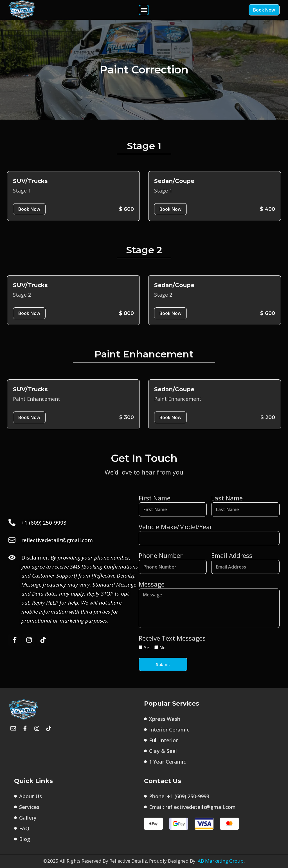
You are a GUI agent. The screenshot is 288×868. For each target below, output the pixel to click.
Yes (148, 648)
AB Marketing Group (221, 861)
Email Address (232, 555)
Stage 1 (22, 191)
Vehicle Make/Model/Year (175, 527)
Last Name (227, 498)
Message (152, 584)
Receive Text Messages (172, 638)
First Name (155, 498)
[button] (144, 10)
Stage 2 (22, 295)
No (163, 648)
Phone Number (161, 555)
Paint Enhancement (37, 399)
